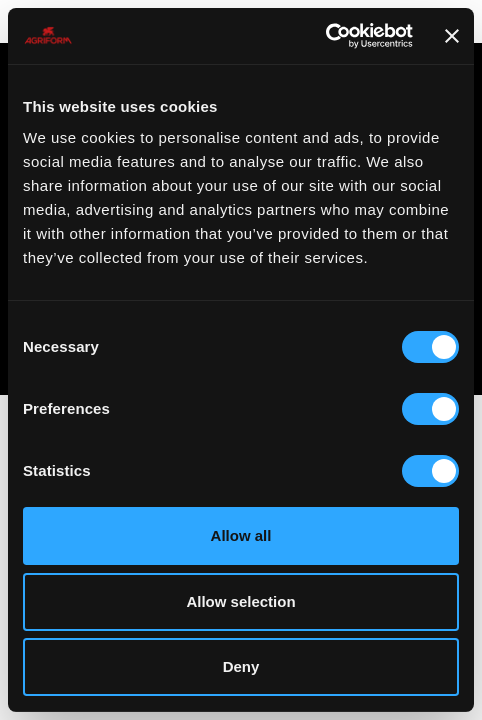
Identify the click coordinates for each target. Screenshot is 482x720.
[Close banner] (452, 36)
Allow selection (240, 601)
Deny (241, 666)
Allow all (241, 535)
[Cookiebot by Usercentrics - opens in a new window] (325, 36)
